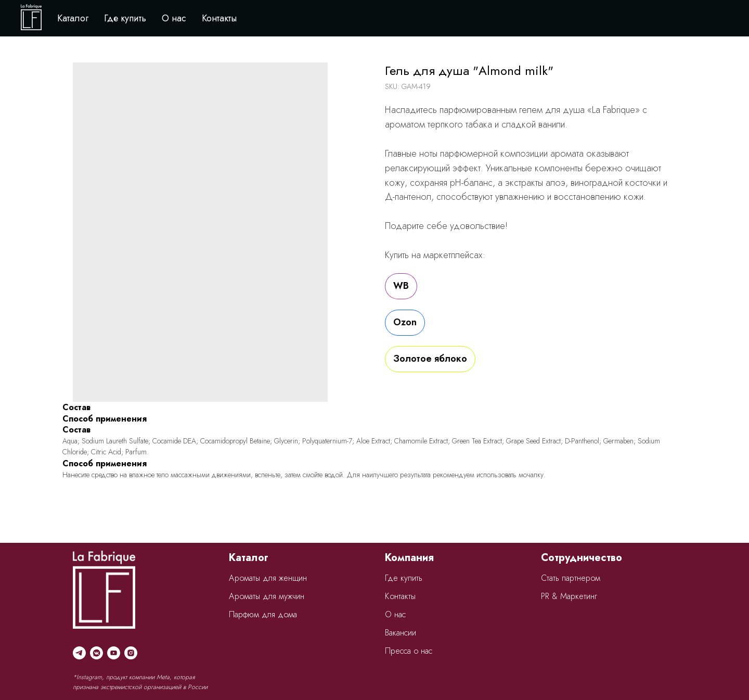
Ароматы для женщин (268, 578)
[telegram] (79, 653)
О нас (174, 18)
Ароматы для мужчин (267, 596)
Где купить (125, 18)
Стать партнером (571, 578)
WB (401, 286)
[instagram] (131, 653)
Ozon (405, 322)
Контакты (219, 18)
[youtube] (114, 653)
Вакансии (401, 633)
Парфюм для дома (263, 614)
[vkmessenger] (96, 653)
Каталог (73, 18)
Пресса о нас (409, 651)
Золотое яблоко (430, 359)
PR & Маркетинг (569, 596)
